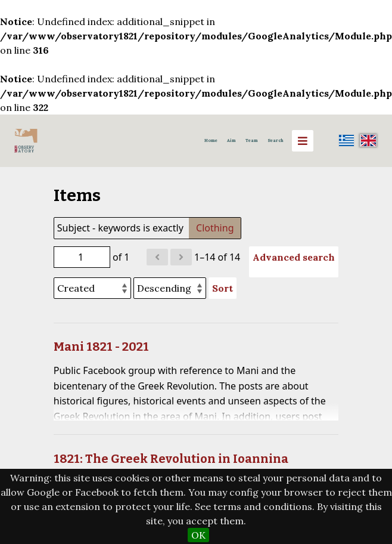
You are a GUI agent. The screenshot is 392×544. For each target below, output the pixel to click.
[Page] (82, 257)
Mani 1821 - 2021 (101, 347)
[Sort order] (170, 288)
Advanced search (294, 257)
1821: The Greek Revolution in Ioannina (171, 459)
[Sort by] (92, 288)
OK (198, 535)
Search (276, 140)
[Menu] (303, 141)
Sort (223, 288)
